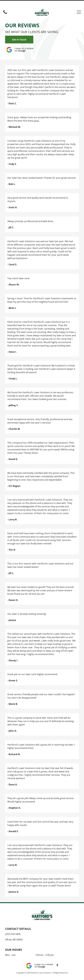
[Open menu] (79, 5)
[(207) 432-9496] (5, 7)
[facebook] (57, 959)
